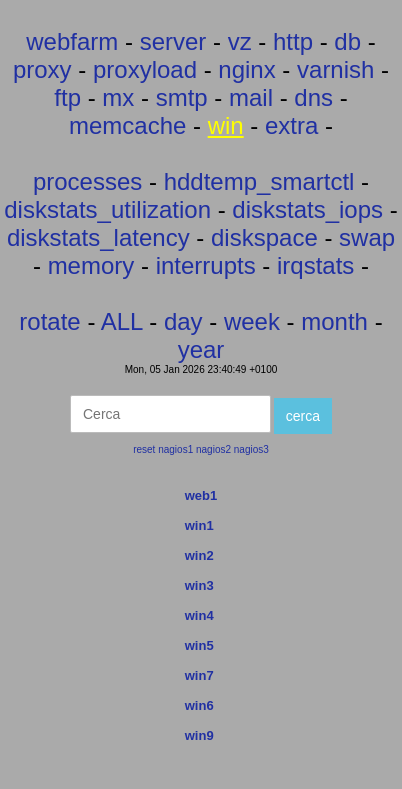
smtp (182, 97)
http (293, 41)
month (334, 321)
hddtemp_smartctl (259, 181)
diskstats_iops (307, 209)
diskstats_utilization (107, 209)
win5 (199, 645)
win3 (199, 585)
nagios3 (251, 449)
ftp (67, 97)
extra (291, 125)
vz (240, 41)
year (201, 349)
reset (144, 449)
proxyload (145, 69)
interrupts (206, 265)
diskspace (264, 237)
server (173, 41)
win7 (199, 675)
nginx (246, 69)
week (252, 321)
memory (91, 265)
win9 (199, 735)
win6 (199, 705)
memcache (127, 125)
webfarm (72, 41)
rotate (49, 321)
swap (367, 237)
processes (87, 181)
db (347, 41)
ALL (122, 321)
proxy (42, 69)
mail (251, 97)
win (226, 125)
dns (313, 97)
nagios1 (175, 449)
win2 (199, 555)
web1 (201, 495)
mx (118, 97)
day (183, 321)
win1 (199, 525)
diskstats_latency (98, 237)
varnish (335, 69)
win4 (199, 615)
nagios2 (213, 449)
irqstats (315, 265)
